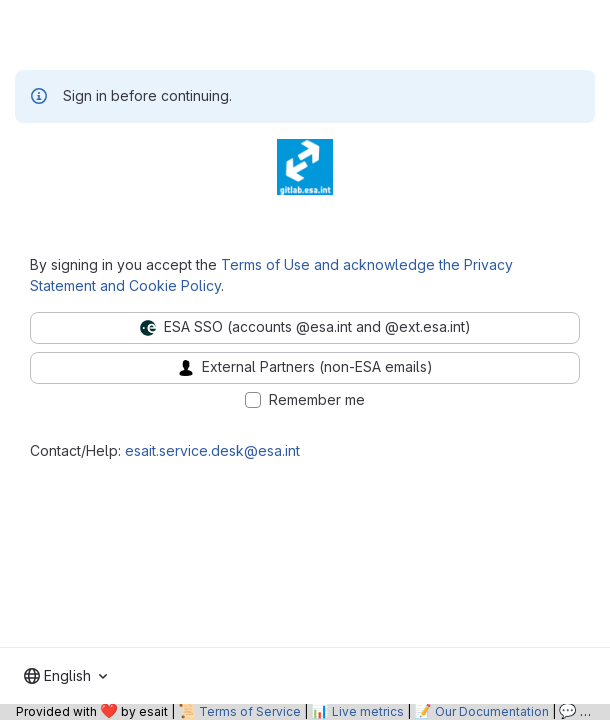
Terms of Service (250, 711)
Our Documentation (492, 711)
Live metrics (368, 711)
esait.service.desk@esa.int (212, 450)
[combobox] (65, 676)
